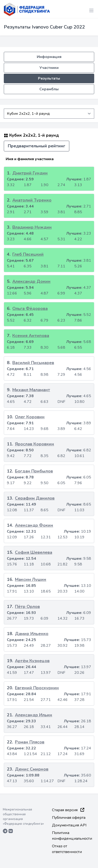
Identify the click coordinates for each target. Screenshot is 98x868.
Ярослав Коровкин (35, 444)
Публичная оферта (69, 818)
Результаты (49, 78)
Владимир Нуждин (32, 227)
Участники (49, 68)
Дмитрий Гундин (30, 173)
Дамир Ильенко (32, 634)
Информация (49, 57)
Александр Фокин (34, 525)
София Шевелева (34, 552)
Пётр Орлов (27, 607)
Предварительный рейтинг (37, 146)
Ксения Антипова (31, 336)
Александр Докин (31, 281)
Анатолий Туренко (32, 200)
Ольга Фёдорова (30, 309)
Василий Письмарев (33, 363)
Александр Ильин (34, 715)
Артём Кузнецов (32, 661)
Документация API (69, 825)
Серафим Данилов (35, 498)
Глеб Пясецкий (28, 254)
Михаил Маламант (31, 390)
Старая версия (68, 810)
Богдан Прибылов (34, 471)
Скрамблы (49, 89)
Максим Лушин (31, 579)
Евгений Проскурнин (37, 688)
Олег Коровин (30, 417)
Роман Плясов (30, 742)
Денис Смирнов (32, 769)
